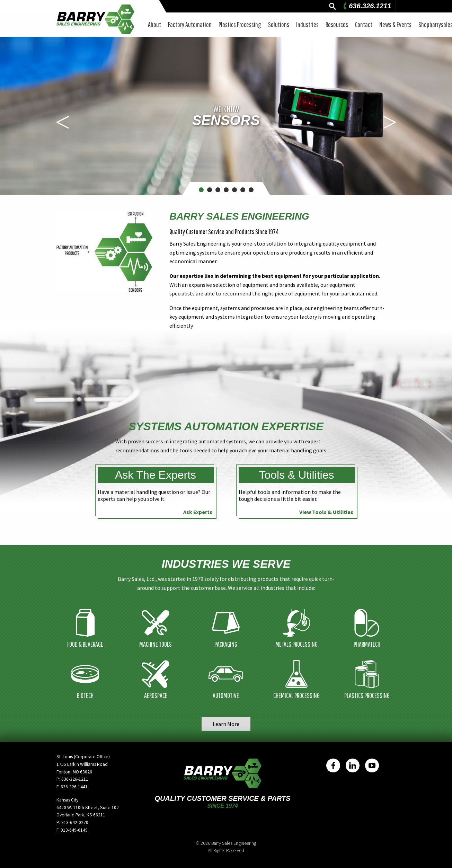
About (154, 24)
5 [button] (234, 190)
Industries (307, 24)
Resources (337, 24)
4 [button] (226, 190)
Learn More (226, 724)
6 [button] (243, 190)
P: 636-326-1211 (72, 779)
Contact (364, 24)
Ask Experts (198, 512)
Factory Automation (190, 24)
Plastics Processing (240, 24)
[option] (226, 116)
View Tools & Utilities (326, 512)
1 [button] (201, 190)
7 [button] (251, 190)
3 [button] (218, 190)
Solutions (279, 24)
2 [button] (209, 190)
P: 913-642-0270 (72, 822)
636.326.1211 (366, 6)
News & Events (395, 24)
